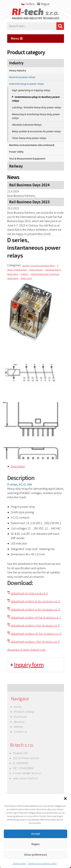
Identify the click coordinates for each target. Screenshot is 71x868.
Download (20, 717)
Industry (16, 63)
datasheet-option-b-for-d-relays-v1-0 (35, 601)
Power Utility (16, 152)
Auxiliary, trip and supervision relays (38, 265)
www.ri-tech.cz (29, 778)
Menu (17, 38)
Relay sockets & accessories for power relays (36, 131)
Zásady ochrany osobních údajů (42, 863)
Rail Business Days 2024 (29, 185)
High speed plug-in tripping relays (31, 90)
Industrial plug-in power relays (27, 84)
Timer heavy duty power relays (29, 138)
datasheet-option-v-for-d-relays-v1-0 (35, 625)
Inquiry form (29, 665)
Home (18, 707)
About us (19, 722)
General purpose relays (22, 77)
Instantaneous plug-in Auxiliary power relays (36, 99)
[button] (65, 799)
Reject (35, 844)
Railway (16, 166)
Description (18, 466)
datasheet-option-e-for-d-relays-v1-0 (35, 609)
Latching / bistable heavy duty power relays (37, 107)
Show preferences (35, 855)
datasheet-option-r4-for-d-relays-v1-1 (36, 617)
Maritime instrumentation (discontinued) (32, 145)
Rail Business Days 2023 (29, 202)
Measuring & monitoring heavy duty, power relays (36, 116)
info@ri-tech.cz (31, 773)
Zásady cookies (19, 863)
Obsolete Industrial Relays (27, 125)
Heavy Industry (18, 70)
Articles (18, 727)
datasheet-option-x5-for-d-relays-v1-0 (36, 634)
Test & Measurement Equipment (27, 159)
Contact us (20, 732)
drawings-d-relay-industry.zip (26, 650)
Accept (36, 834)
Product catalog (24, 712)
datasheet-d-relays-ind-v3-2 (29, 593)
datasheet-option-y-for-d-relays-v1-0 (35, 642)
